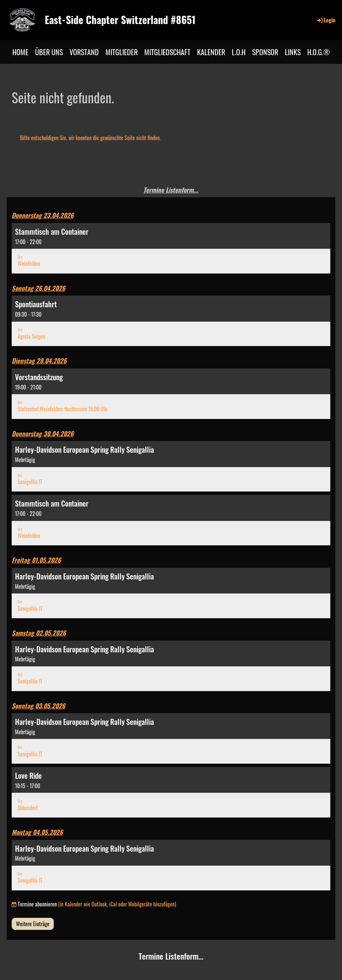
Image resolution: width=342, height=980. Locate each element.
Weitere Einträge (33, 924)
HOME (20, 52)
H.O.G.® (319, 52)
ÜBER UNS (49, 52)
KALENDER (211, 52)
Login (326, 20)
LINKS (293, 52)
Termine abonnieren (37, 904)
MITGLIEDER (122, 52)
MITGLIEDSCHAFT (167, 52)
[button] (171, 248)
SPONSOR (265, 52)
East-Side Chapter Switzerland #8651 (120, 20)
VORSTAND (84, 52)
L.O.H (239, 52)
